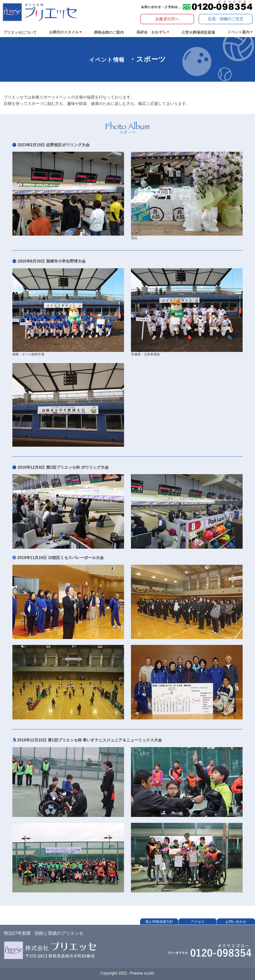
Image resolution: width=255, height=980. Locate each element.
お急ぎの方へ (167, 19)
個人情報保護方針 (159, 922)
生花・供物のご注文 (226, 19)
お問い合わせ (236, 922)
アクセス (198, 922)
